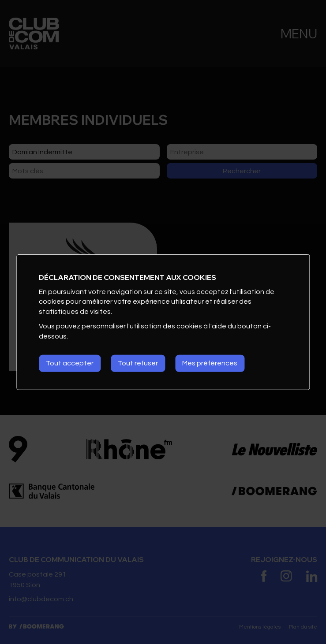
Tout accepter (70, 363)
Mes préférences (210, 363)
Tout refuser (138, 363)
